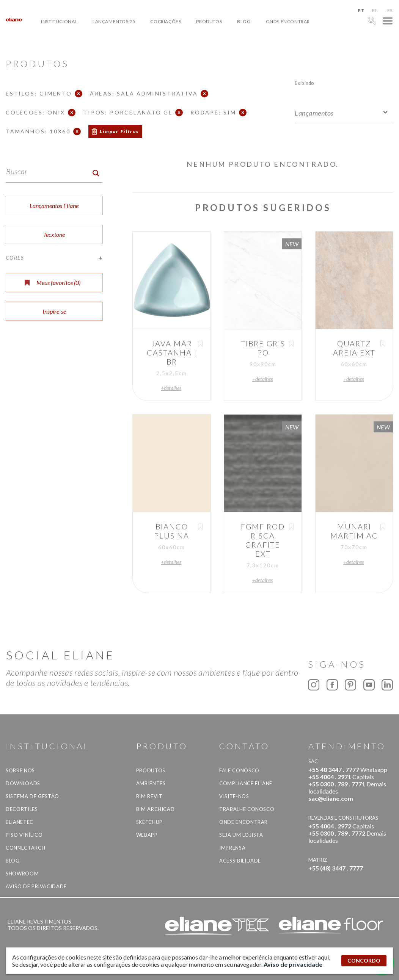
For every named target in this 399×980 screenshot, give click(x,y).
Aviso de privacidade (36, 886)
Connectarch (25, 848)
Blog (244, 21)
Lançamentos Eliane (54, 206)
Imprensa (232, 848)
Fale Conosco (239, 770)
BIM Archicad (156, 809)
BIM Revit (149, 796)
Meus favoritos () (53, 283)
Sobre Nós (20, 770)
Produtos (209, 21)
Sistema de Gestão (32, 796)
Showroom (22, 874)
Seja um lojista (241, 835)
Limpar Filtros (119, 131)
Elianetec (20, 822)
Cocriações (166, 21)
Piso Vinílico (24, 835)
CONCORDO (364, 960)
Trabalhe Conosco (247, 809)
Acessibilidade (240, 861)
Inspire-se (54, 311)
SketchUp (149, 822)
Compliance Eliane (246, 783)
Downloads (23, 783)
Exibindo (304, 83)
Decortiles (22, 809)
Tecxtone (54, 234)
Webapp (147, 835)
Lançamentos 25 (114, 21)
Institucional (59, 21)
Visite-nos (234, 796)
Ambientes (151, 783)
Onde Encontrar (288, 21)
